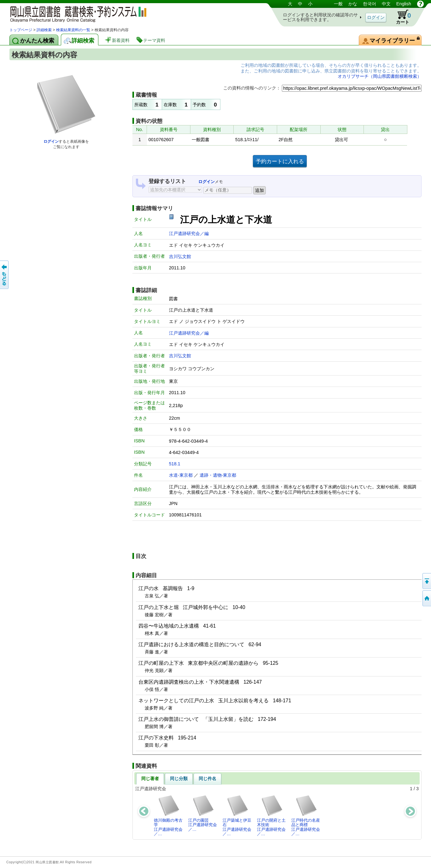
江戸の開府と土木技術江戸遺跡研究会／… (271, 815)
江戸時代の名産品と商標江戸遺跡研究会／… (306, 815)
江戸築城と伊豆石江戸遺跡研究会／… (237, 815)
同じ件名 (207, 779)
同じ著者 (150, 779)
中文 (386, 4)
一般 (338, 4)
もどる (5, 275)
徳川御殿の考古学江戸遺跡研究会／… (168, 815)
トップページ (21, 30)
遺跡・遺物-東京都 (218, 475)
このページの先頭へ (426, 581)
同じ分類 (179, 779)
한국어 (370, 4)
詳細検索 (44, 30)
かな (353, 4)
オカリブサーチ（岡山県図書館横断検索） (380, 76)
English (404, 4)
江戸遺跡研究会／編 (189, 233)
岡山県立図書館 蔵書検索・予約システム (76, 13)
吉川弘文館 (180, 256)
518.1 (175, 464)
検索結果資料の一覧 (73, 30)
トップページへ (426, 598)
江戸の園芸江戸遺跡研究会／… (203, 813)
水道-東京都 (181, 475)
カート (400, 17)
